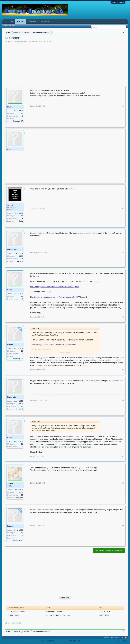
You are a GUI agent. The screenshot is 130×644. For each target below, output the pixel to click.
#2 (123, 208)
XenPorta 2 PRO (48, 641)
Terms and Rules (121, 641)
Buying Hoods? (14, 615)
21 (22, 296)
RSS (126, 638)
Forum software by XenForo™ (22, 641)
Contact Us (105, 638)
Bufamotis (12, 249)
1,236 (21, 492)
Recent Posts (65, 597)
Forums (20, 21)
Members (32, 21)
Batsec (40, 41)
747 (22, 216)
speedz (10, 205)
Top (122, 638)
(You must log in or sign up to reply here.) (109, 550)
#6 (123, 400)
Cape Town (19, 498)
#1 (123, 106)
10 (22, 113)
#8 (123, 483)
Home (10, 21)
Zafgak (10, 484)
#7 (123, 456)
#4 (123, 317)
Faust (10, 290)
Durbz (21, 221)
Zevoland (20, 261)
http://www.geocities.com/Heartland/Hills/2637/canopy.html (55, 287)
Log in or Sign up (118, 2)
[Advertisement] (65, 64)
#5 (123, 369)
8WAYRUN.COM (75, 641)
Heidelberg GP (18, 121)
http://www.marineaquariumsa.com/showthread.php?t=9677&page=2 (59, 297)
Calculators (45, 21)
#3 (123, 253)
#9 (123, 525)
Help (112, 638)
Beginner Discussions (22, 41)
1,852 (21, 256)
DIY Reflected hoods (16, 611)
